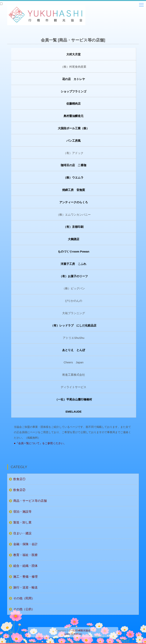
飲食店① (19, 479)
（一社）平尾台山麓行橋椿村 (73, 399)
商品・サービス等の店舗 (30, 501)
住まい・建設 (22, 533)
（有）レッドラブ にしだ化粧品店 (74, 325)
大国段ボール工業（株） (73, 128)
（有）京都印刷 (73, 227)
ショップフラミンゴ (73, 91)
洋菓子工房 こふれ (73, 264)
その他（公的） (24, 609)
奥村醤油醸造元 (73, 116)
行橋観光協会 (44, 15)
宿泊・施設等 (22, 512)
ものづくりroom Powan (73, 251)
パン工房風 (73, 141)
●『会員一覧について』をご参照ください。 (40, 443)
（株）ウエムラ (73, 177)
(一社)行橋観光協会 (80, 630)
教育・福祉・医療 (25, 555)
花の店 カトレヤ (74, 79)
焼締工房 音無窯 (74, 190)
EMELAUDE (74, 412)
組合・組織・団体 (25, 566)
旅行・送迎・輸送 (25, 587)
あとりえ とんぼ (74, 350)
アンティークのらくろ (74, 202)
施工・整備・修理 (25, 577)
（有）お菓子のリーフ (74, 276)
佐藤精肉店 (73, 104)
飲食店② (19, 490)
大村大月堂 (73, 54)
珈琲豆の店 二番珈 (73, 165)
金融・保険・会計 (25, 544)
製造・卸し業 (22, 522)
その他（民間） (24, 598)
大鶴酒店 (74, 239)
